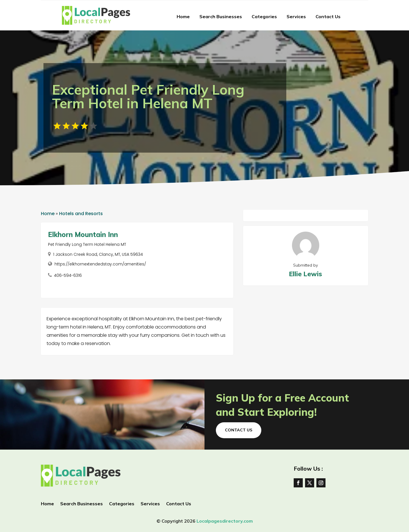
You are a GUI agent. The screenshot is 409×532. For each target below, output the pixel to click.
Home (183, 16)
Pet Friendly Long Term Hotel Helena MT (87, 244)
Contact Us (328, 16)
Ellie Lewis (305, 274)
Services (296, 16)
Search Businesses (221, 16)
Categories (264, 16)
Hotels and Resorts (81, 214)
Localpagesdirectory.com (225, 521)
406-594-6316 (68, 275)
